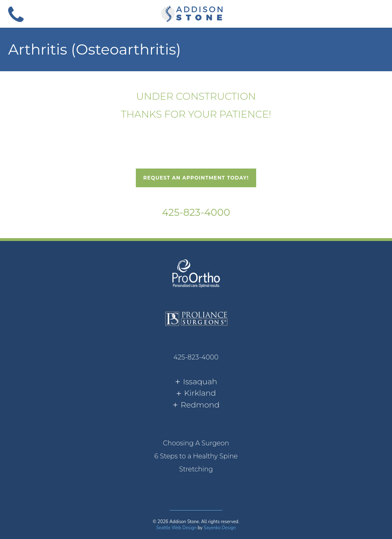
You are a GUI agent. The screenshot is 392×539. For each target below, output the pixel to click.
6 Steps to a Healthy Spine (196, 456)
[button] (376, 13)
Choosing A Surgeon (196, 443)
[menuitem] (196, 443)
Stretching (196, 469)
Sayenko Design (220, 528)
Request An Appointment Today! (196, 178)
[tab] (196, 382)
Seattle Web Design (176, 528)
